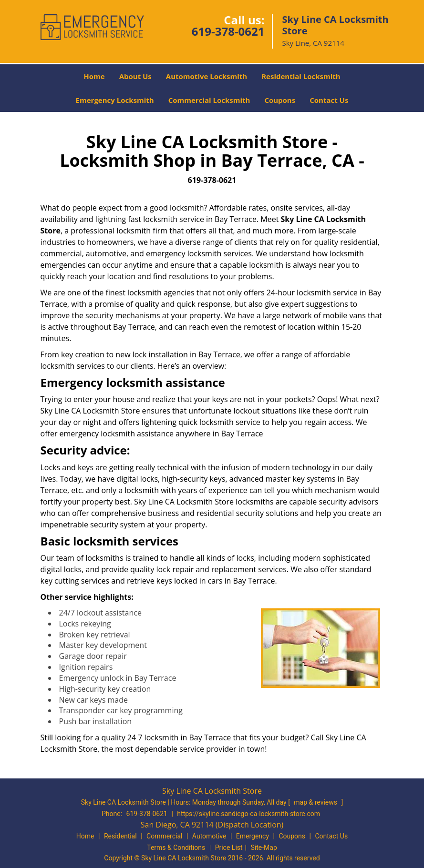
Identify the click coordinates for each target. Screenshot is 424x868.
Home (94, 76)
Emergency (253, 836)
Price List (229, 848)
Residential (120, 836)
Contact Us (329, 100)
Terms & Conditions (176, 848)
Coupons (280, 100)
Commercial (164, 836)
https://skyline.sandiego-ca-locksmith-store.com (248, 814)
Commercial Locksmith (209, 100)
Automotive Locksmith (207, 76)
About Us (135, 76)
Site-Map (264, 848)
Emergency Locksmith (115, 100)
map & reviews (316, 802)
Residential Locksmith (301, 76)
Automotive (209, 836)
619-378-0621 (228, 31)
